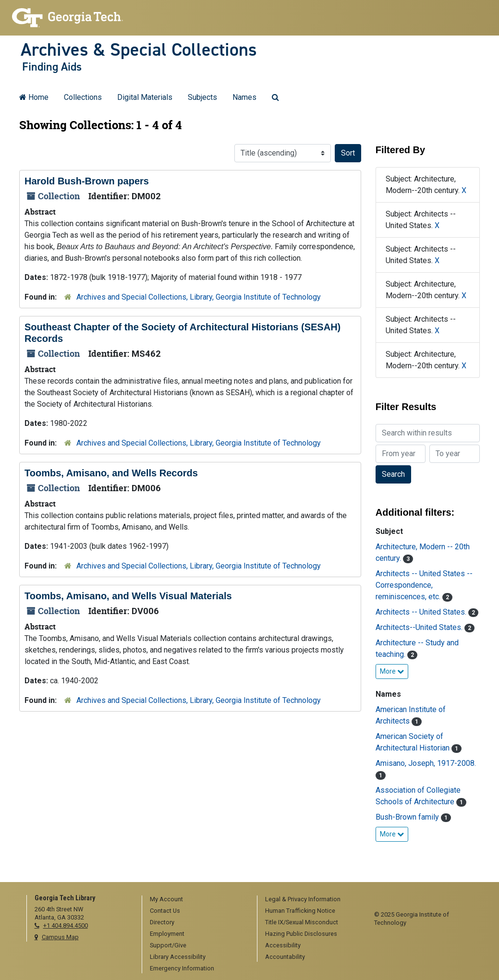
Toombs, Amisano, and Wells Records (111, 473)
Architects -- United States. (422, 612)
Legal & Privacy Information (303, 899)
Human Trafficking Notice (300, 911)
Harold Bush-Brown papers (87, 181)
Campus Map (60, 937)
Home (34, 97)
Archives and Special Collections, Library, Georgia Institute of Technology (199, 297)
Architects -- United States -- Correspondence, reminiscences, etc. (424, 585)
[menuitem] (196, 900)
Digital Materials (145, 97)
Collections (83, 97)
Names (244, 97)
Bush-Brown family (408, 817)
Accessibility (283, 945)
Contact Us (165, 911)
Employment (167, 934)
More (392, 671)
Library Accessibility (178, 957)
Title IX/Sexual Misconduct (302, 922)
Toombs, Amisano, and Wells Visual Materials (128, 596)
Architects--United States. (420, 627)
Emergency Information (182, 968)
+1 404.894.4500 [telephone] (66, 926)
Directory (162, 922)
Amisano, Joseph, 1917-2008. (426, 763)
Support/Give (168, 945)
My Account (166, 899)
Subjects (202, 97)
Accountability (285, 957)
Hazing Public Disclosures (301, 934)
